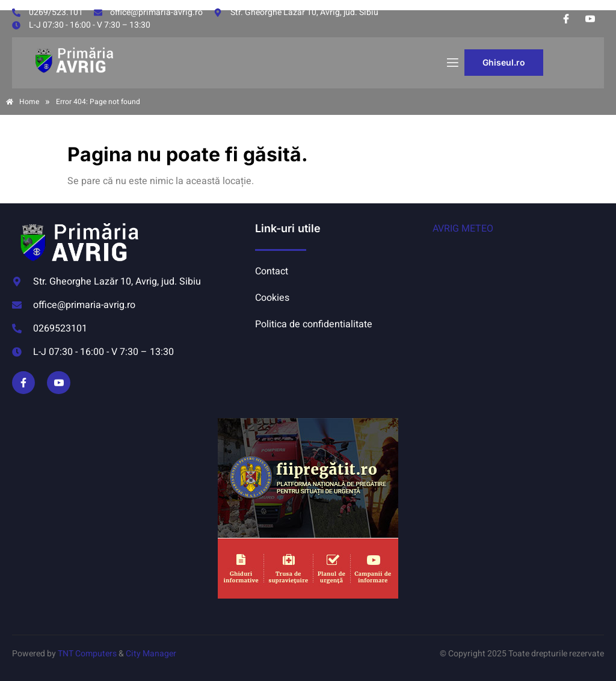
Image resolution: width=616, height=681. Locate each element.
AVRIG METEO (463, 229)
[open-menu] (452, 63)
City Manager (151, 654)
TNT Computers (87, 654)
